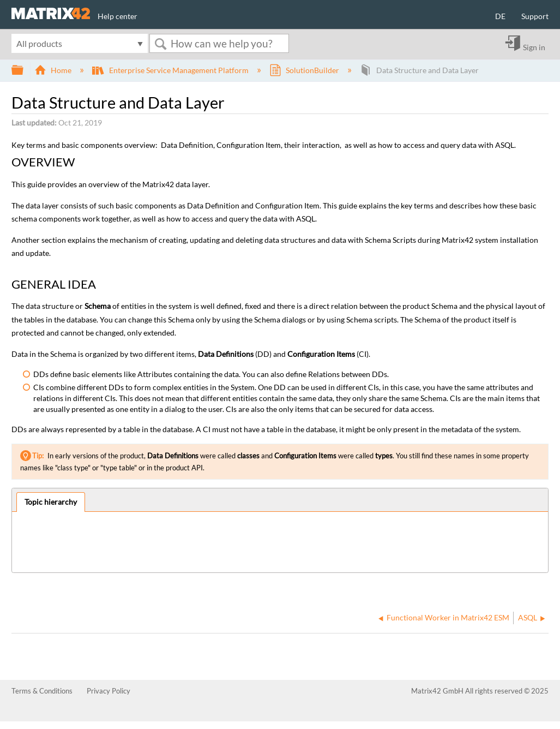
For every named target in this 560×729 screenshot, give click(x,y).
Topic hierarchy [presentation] (51, 502)
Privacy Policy (109, 691)
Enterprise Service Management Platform (171, 70)
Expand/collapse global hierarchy (25, 70)
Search (160, 44)
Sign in (534, 47)
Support (535, 16)
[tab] (51, 502)
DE (500, 16)
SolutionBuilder (305, 70)
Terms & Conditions (42, 691)
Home (54, 70)
